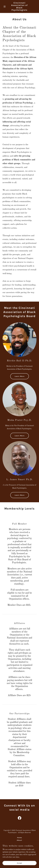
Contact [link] (19, 846)
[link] (19, 10)
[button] (5, 7)
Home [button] (20, 838)
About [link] (19, 840)
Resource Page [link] (19, 843)
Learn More (20, 376)
